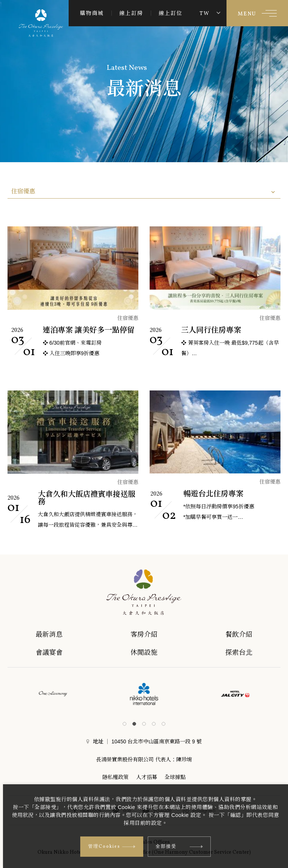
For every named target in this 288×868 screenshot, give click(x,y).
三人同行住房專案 (211, 330)
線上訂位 (171, 13)
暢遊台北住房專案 (213, 494)
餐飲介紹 (248, 634)
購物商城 (92, 13)
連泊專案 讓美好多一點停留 (89, 330)
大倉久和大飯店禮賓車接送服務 (87, 498)
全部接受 (179, 847)
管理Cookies (112, 847)
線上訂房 (131, 13)
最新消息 (53, 634)
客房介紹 (150, 634)
